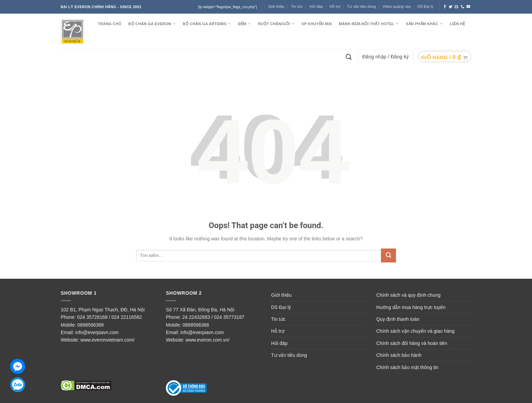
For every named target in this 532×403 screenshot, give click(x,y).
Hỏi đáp (316, 6)
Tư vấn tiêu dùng (362, 6)
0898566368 (91, 325)
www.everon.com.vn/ (207, 340)
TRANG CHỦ (109, 24)
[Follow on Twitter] (451, 7)
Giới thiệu (276, 6)
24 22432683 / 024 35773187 (213, 317)
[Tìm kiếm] (349, 56)
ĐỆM (245, 24)
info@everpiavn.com (97, 332)
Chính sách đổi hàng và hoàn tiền (412, 343)
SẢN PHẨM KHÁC (424, 24)
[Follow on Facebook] (445, 7)
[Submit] (388, 255)
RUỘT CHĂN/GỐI (276, 24)
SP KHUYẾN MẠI (317, 24)
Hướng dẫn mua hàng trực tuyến (411, 307)
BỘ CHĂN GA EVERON (152, 24)
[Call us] (463, 7)
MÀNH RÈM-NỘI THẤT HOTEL (369, 24)
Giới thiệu (281, 295)
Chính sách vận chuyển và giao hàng (415, 331)
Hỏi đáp (279, 343)
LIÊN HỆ (457, 24)
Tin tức (297, 6)
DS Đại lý (425, 6)
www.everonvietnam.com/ (108, 340)
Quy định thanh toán (398, 319)
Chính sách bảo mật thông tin (407, 367)
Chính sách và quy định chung (408, 295)
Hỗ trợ (335, 6)
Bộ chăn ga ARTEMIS (207, 24)
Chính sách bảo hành (399, 355)
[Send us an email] (457, 7)
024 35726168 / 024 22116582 (109, 317)
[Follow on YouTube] (468, 7)
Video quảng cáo (397, 6)
